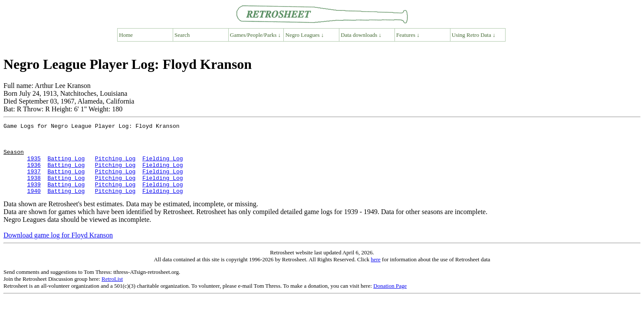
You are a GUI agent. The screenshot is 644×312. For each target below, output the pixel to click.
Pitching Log (115, 166)
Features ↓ (408, 35)
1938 (34, 189)
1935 (34, 166)
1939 (34, 197)
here (375, 274)
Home (126, 35)
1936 (34, 174)
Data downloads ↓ (361, 35)
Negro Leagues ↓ (305, 35)
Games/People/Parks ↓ (255, 35)
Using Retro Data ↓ (474, 35)
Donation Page (390, 300)
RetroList (112, 293)
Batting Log (66, 166)
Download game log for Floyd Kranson (58, 249)
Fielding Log (163, 166)
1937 (34, 182)
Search (182, 35)
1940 (34, 205)
